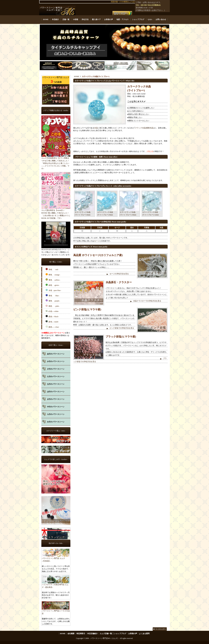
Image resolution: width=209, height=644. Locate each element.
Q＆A (150, 19)
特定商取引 (81, 634)
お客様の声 (109, 19)
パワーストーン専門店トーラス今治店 (56, 611)
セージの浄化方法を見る (119, 274)
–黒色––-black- (52, 316)
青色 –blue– (53, 295)
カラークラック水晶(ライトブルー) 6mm (85, 212)
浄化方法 (85, 19)
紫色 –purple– (53, 301)
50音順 (75, 19)
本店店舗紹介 (92, 634)
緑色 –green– (53, 285)
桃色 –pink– (53, 306)
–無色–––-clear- (52, 327)
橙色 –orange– (53, 274)
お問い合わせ (161, 19)
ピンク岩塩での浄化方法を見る (122, 328)
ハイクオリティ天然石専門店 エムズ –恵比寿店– (56, 585)
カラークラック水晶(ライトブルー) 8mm (107, 212)
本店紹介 (55, 19)
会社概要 (71, 634)
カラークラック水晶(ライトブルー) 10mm (130, 212)
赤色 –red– (52, 269)
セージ (97, 241)
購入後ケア (96, 19)
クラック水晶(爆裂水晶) (144, 128)
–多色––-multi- (52, 321)
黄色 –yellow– (53, 280)
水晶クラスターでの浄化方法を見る (147, 301)
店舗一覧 (66, 19)
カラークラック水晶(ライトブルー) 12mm (152, 212)
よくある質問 (144, 634)
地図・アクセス (122, 19)
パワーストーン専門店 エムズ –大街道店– (56, 559)
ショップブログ (138, 19)
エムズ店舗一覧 (106, 634)
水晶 (96, 128)
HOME (46, 19)
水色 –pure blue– (53, 290)
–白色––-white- (52, 311)
